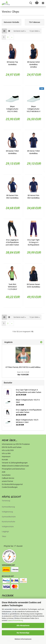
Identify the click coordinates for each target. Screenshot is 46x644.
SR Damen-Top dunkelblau (12, 63)
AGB (4, 472)
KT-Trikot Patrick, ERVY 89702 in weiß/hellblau (23, 367)
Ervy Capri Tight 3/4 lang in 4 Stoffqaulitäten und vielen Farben (34, 242)
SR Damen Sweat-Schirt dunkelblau (33, 286)
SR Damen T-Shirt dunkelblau (12, 152)
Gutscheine (6, 475)
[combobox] (20, 31)
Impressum (6, 457)
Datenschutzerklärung (15, 620)
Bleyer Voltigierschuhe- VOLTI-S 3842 (12, 109)
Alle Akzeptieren (23, 625)
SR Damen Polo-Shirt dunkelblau (12, 197)
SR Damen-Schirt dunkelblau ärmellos (33, 64)
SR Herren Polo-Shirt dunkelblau (33, 197)
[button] (4, 31)
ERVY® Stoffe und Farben (12, 447)
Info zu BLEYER (8, 450)
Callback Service (8, 478)
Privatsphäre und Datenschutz (13, 469)
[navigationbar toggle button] (43, 3)
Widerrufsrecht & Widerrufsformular (15, 466)
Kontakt (5, 460)
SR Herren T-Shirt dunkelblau (33, 152)
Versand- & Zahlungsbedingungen (15, 463)
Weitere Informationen (23, 639)
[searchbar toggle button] (31, 3)
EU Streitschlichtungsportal (12, 484)
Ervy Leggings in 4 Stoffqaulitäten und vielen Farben (12, 242)
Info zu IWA (6, 453)
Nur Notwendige (23, 633)
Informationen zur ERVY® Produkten (16, 444)
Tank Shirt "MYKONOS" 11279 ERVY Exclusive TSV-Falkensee (12, 287)
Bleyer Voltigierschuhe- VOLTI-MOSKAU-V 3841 (34, 109)
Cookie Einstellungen (10, 487)
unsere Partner (7, 481)
